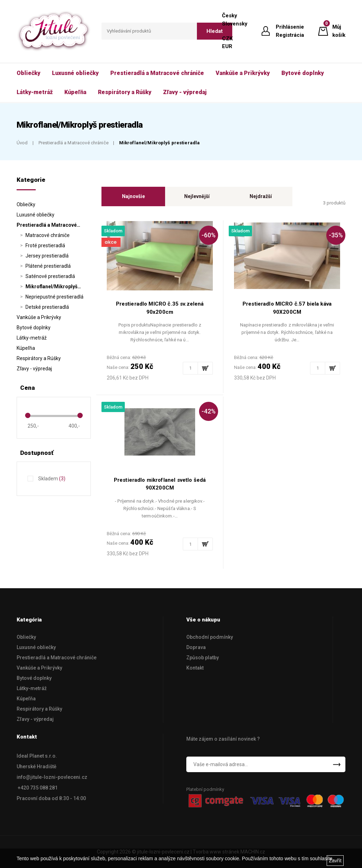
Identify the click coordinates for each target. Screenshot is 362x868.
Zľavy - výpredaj (34, 369)
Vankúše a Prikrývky (39, 317)
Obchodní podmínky (210, 637)
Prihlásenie (290, 27)
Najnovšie (133, 196)
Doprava (196, 647)
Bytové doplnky (34, 328)
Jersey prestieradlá (47, 256)
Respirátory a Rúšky (39, 358)
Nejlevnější (197, 196)
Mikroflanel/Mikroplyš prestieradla (159, 143)
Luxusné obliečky (36, 215)
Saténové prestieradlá (50, 276)
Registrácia (290, 35)
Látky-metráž (32, 338)
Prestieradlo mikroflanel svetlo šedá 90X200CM (160, 484)
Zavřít (335, 861)
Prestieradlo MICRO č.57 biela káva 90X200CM (287, 308)
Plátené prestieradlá (48, 266)
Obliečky (26, 204)
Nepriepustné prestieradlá (54, 297)
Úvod (22, 143)
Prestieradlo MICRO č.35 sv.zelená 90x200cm (160, 308)
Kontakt (195, 668)
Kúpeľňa (26, 348)
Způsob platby (203, 658)
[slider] (28, 415)
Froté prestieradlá (45, 245)
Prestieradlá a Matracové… (48, 225)
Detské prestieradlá (47, 307)
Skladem (52, 479)
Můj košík (339, 31)
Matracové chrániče (48, 235)
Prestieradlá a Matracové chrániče (74, 143)
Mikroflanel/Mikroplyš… (53, 287)
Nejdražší (261, 196)
